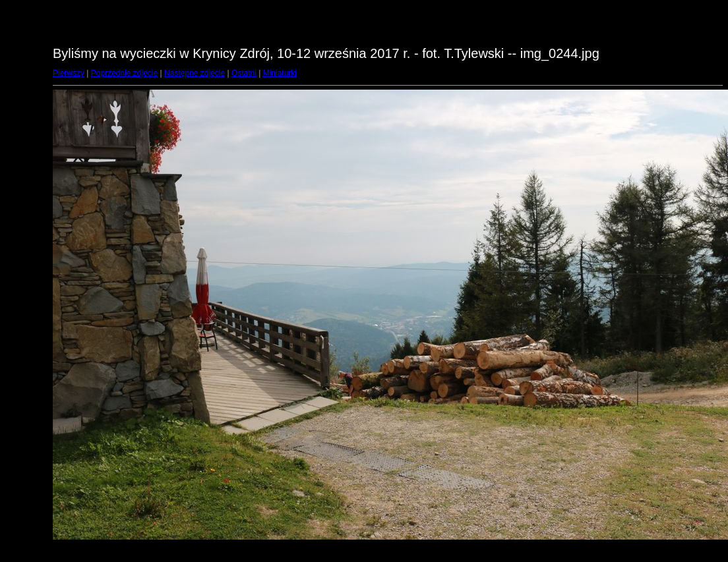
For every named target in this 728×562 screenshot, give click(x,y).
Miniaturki (280, 73)
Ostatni (244, 73)
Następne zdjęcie (195, 73)
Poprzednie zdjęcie (124, 73)
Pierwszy (69, 73)
